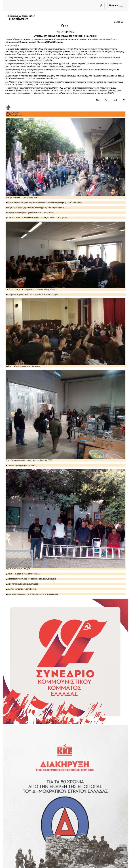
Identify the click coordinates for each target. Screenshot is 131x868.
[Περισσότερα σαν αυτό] (106, 100)
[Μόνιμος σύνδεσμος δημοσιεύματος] (99, 100)
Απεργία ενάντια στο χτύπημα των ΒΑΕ (65, 158)
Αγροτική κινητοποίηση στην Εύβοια (21, 589)
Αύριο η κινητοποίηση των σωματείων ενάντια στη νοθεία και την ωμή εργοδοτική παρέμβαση (44, 203)
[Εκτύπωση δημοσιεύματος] (123, 100)
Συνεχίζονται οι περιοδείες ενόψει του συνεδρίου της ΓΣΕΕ (65, 416)
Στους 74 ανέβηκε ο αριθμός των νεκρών (23, 574)
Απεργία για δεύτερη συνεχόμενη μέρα (22, 584)
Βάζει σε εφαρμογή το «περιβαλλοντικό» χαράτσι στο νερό (30, 213)
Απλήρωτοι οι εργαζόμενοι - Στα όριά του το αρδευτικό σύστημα (32, 295)
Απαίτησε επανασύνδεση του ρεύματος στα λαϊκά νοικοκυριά (31, 579)
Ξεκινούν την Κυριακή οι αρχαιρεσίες (21, 465)
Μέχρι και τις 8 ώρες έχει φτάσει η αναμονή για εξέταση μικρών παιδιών (35, 208)
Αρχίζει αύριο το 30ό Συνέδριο (65, 520)
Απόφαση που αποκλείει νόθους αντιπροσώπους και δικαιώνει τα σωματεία (37, 218)
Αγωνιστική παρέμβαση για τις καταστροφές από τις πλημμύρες (32, 594)
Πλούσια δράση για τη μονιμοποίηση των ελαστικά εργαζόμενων (65, 256)
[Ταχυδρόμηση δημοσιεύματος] (115, 100)
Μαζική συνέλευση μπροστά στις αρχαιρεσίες (65, 333)
